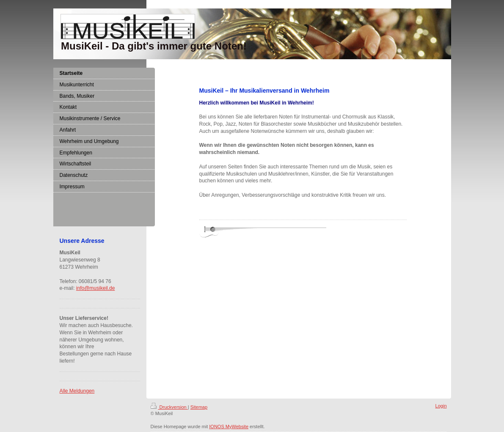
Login (441, 406)
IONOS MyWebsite (229, 426)
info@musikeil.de (96, 288)
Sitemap (199, 407)
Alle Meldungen (77, 391)
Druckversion (169, 407)
